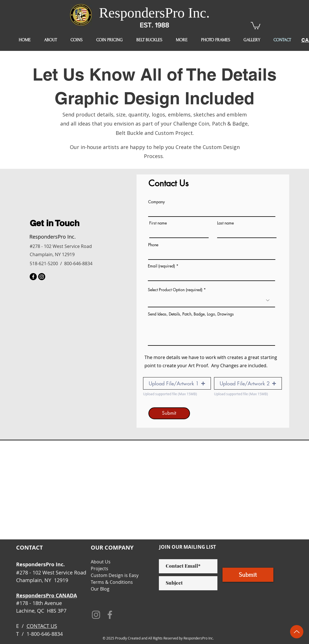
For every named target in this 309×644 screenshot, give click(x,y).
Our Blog (100, 589)
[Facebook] (33, 277)
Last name (225, 223)
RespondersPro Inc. (154, 13)
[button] (256, 25)
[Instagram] (42, 277)
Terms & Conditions (112, 582)
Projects (100, 569)
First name (158, 223)
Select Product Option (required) (175, 290)
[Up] (297, 632)
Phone (153, 245)
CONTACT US (42, 626)
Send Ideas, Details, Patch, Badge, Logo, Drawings (191, 314)
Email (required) (161, 266)
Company (156, 202)
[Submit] (169, 413)
